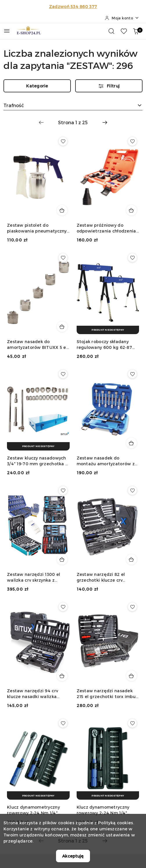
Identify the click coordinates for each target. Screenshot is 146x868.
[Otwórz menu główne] (7, 31)
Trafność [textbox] (14, 105)
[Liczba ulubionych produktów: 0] (124, 31)
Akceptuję (73, 856)
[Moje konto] (122, 18)
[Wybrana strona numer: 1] (73, 122)
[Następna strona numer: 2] (105, 122)
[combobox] (73, 105)
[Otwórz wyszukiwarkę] (111, 31)
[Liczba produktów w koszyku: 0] (136, 31)
